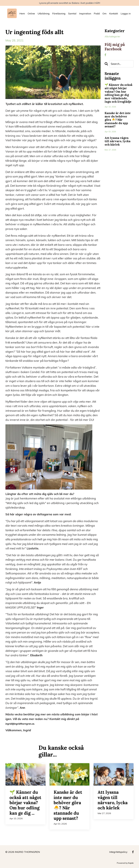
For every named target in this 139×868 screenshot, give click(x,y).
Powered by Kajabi (125, 864)
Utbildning (44, 14)
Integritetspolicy (118, 853)
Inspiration (85, 14)
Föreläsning (59, 14)
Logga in (126, 14)
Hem (22, 14)
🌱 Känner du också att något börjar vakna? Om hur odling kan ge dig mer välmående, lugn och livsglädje (119, 99)
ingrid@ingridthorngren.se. (24, 724)
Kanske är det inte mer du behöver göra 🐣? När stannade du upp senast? (119, 131)
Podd (97, 14)
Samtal (72, 14)
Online (31, 14)
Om (105, 14)
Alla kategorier (115, 38)
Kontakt (114, 14)
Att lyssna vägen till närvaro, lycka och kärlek (119, 154)
